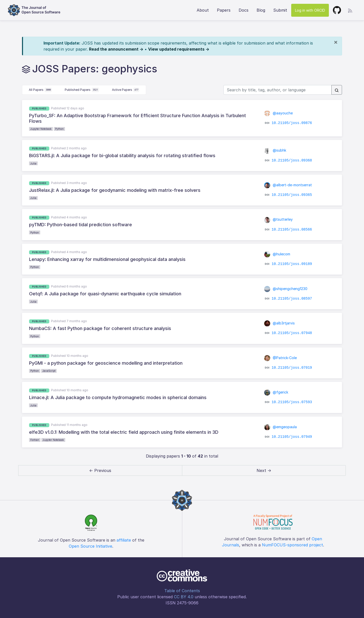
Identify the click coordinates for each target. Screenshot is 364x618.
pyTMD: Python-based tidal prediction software (81, 225)
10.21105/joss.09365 (292, 195)
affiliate (124, 540)
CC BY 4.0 (184, 597)
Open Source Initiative (90, 546)
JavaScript (49, 371)
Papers (224, 10)
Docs (244, 10)
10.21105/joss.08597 (292, 298)
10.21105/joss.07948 (292, 333)
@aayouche (278, 113)
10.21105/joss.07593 (292, 402)
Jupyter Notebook (41, 129)
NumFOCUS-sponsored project (292, 545)
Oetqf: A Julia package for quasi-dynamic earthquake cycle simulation (105, 294)
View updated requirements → (179, 49)
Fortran (35, 440)
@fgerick (276, 392)
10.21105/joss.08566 (292, 229)
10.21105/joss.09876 (292, 123)
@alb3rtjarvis (279, 323)
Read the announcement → (116, 49)
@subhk (275, 150)
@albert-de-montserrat (288, 185)
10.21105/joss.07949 (292, 437)
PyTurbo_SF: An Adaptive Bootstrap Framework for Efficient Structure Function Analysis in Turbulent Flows (138, 118)
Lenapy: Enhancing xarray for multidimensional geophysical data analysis (107, 259)
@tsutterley (278, 219)
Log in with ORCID (310, 10)
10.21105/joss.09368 (292, 160)
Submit (280, 10)
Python (59, 129)
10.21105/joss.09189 (292, 264)
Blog (261, 10)
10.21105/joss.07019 (292, 368)
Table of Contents (182, 591)
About (203, 10)
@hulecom (277, 254)
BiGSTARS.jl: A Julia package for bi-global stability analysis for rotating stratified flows (122, 156)
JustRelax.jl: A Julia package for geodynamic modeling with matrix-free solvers (115, 190)
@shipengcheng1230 (286, 289)
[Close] (336, 42)
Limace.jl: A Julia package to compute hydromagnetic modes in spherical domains (118, 397)
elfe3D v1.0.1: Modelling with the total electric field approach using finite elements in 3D (124, 432)
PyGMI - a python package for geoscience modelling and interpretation (106, 363)
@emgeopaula (280, 427)
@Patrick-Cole (280, 358)
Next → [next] (264, 470)
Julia (33, 163)
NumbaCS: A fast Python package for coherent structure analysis (100, 328)
